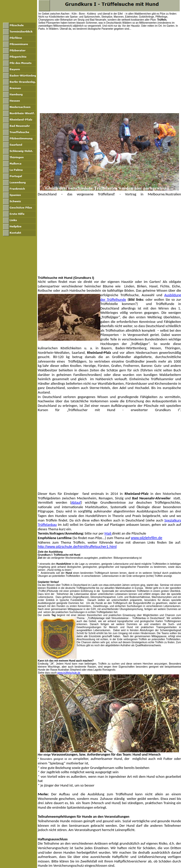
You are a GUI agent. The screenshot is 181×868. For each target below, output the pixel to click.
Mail (108, 533)
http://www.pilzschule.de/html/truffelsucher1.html (77, 547)
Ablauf (76, 502)
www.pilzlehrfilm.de (147, 538)
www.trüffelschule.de (69, 673)
